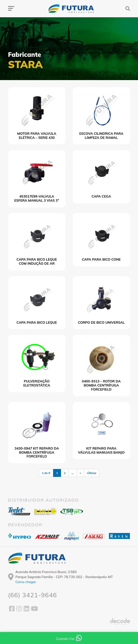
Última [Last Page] (92, 473)
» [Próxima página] (80, 473)
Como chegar (26, 582)
